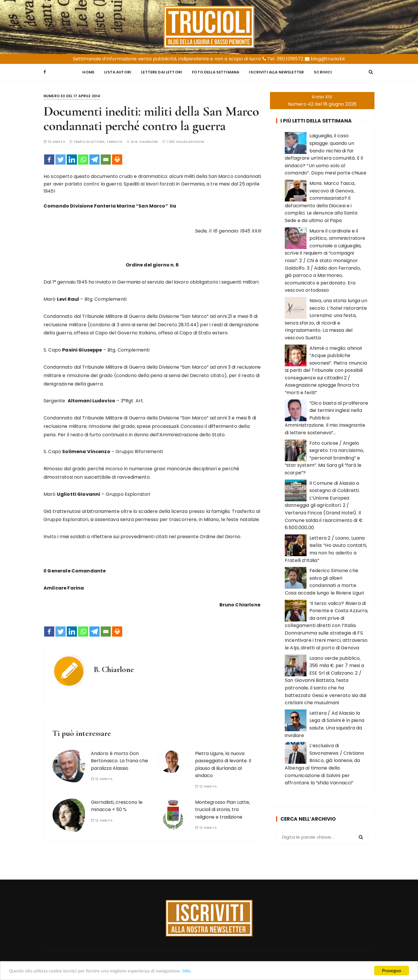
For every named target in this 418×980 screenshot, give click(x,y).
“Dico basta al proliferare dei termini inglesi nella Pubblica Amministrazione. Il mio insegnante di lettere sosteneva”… (326, 418)
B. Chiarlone (147, 142)
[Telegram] (94, 160)
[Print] (117, 160)
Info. (187, 971)
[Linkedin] (72, 160)
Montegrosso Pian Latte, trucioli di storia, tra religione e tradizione (222, 810)
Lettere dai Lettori (162, 72)
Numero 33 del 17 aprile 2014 (72, 96)
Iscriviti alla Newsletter (276, 72)
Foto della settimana (216, 72)
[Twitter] (61, 160)
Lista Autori (118, 72)
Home (88, 72)
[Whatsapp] (83, 160)
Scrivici (323, 72)
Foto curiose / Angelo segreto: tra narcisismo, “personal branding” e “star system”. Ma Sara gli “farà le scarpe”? (325, 458)
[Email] (106, 160)
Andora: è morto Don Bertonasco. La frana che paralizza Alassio (119, 761)
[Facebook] (49, 160)
